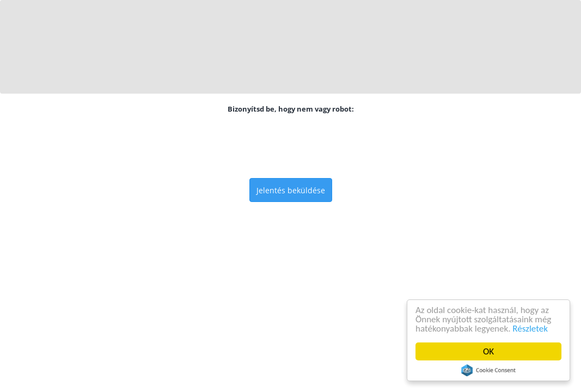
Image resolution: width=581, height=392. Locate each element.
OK (488, 351)
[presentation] (291, 146)
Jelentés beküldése (291, 190)
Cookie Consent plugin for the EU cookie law (488, 370)
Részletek (530, 329)
